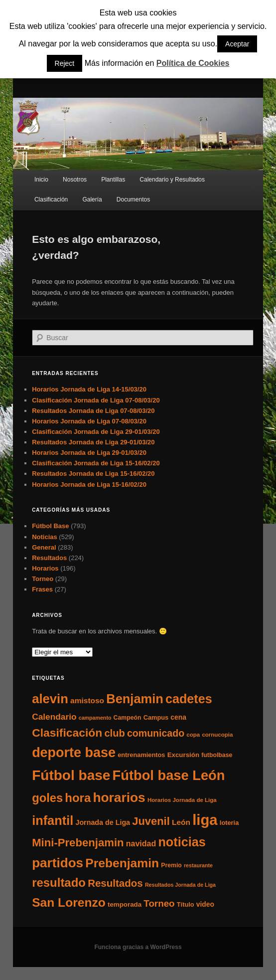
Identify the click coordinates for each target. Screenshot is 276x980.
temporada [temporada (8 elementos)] (125, 904)
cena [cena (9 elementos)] (178, 717)
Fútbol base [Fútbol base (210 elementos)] (71, 775)
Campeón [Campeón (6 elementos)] (128, 718)
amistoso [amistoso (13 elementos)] (87, 700)
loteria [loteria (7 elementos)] (229, 823)
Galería (92, 199)
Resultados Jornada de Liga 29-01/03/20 (93, 442)
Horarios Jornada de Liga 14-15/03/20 (89, 389)
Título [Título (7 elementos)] (186, 904)
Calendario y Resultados (172, 180)
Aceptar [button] (237, 44)
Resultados (49, 558)
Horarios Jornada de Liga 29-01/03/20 (89, 453)
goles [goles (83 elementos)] (47, 798)
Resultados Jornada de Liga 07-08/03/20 (93, 411)
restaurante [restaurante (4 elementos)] (198, 865)
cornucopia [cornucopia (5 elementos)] (217, 735)
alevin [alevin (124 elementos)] (50, 699)
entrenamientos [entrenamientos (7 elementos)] (141, 755)
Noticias (45, 537)
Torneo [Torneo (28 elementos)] (159, 903)
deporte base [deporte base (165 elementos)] (74, 753)
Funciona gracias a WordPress (138, 947)
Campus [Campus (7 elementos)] (156, 717)
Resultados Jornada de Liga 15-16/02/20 (93, 474)
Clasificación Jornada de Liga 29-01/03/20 (96, 432)
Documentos (133, 199)
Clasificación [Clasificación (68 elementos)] (67, 733)
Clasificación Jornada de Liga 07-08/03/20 (96, 400)
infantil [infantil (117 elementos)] (53, 820)
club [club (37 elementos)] (114, 733)
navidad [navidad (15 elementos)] (141, 843)
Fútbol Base (50, 526)
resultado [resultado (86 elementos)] (59, 882)
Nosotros (75, 180)
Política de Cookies (193, 63)
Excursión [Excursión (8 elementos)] (183, 755)
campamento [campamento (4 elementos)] (95, 718)
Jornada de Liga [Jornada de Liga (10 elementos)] (103, 822)
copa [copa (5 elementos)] (193, 735)
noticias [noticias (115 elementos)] (182, 842)
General (44, 547)
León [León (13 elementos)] (181, 822)
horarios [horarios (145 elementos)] (119, 797)
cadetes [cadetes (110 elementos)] (189, 699)
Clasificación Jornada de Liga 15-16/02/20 (96, 463)
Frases (42, 589)
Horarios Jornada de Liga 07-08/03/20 (89, 421)
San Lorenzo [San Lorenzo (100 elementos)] (69, 902)
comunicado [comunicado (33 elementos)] (156, 733)
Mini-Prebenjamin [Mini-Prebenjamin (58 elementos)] (78, 843)
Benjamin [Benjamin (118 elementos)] (135, 699)
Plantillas (113, 180)
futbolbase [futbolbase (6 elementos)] (217, 755)
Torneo (43, 579)
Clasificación (51, 199)
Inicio (41, 180)
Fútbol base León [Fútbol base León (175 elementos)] (169, 775)
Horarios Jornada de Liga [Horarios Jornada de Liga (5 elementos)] (182, 800)
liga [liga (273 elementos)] (205, 820)
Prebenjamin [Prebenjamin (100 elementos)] (122, 863)
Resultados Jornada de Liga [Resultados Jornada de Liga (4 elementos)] (180, 885)
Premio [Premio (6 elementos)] (171, 865)
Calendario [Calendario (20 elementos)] (54, 717)
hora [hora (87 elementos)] (78, 798)
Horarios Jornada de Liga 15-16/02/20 (89, 485)
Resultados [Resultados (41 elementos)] (115, 883)
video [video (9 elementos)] (205, 904)
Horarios (45, 568)
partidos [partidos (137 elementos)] (58, 863)
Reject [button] (65, 63)
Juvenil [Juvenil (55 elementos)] (151, 821)
